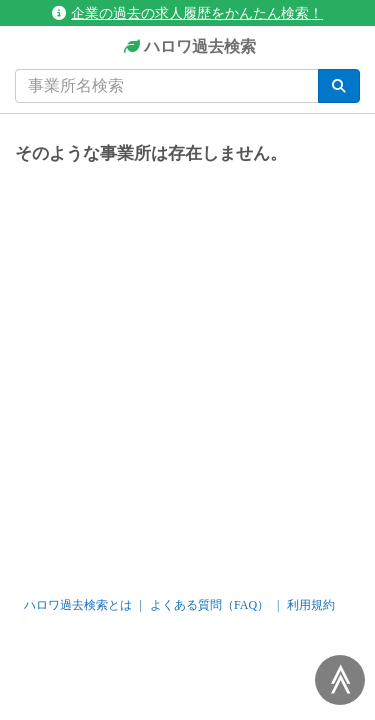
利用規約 (311, 605)
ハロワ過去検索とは (78, 605)
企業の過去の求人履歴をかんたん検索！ (187, 13)
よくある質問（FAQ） (209, 605)
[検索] (339, 86)
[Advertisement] (187, 371)
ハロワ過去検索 (187, 47)
